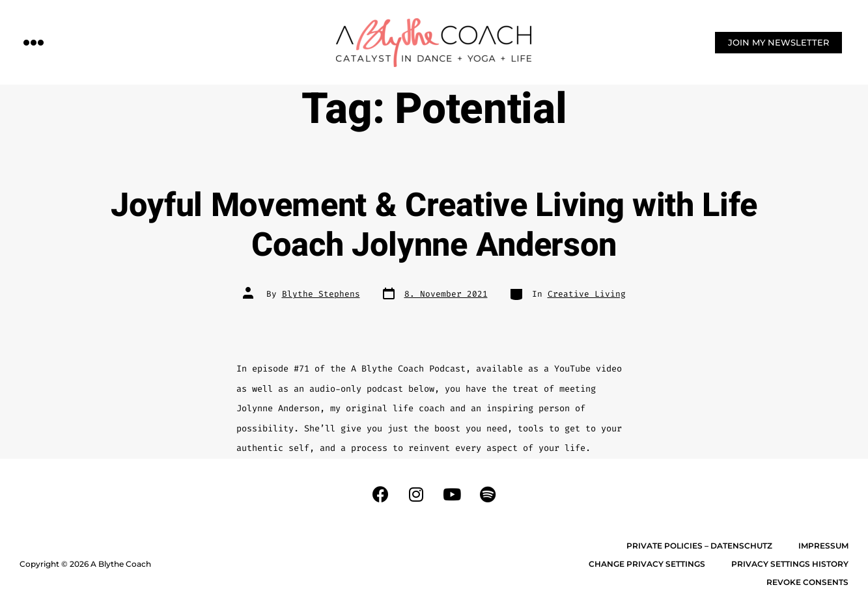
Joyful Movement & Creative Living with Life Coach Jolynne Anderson (434, 225)
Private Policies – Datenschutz (699, 546)
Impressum (823, 546)
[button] (34, 42)
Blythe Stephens (321, 294)
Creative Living (587, 294)
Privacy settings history (790, 564)
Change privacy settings (647, 564)
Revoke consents (807, 582)
